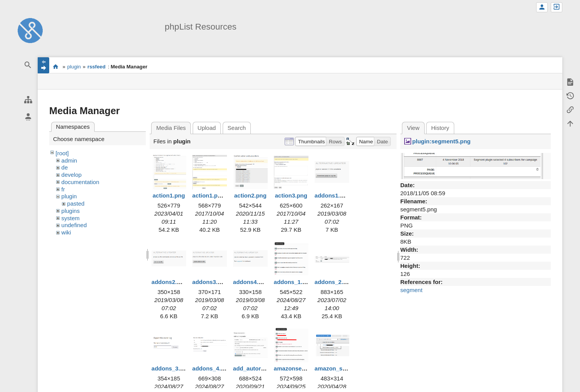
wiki (66, 232)
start (56, 66)
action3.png (291, 195)
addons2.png (169, 282)
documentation (80, 182)
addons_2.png (334, 282)
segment (412, 290)
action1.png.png (215, 195)
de (65, 167)
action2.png (250, 195)
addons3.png (210, 282)
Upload (207, 128)
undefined (74, 225)
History (440, 128)
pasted (76, 203)
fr (63, 189)
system (71, 218)
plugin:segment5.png (442, 141)
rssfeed (96, 67)
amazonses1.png (297, 368)
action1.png (169, 195)
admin (69, 160)
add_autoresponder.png (266, 368)
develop (72, 175)
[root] (62, 153)
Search (237, 128)
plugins (71, 211)
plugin (74, 67)
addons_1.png (293, 282)
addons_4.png (212, 368)
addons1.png (332, 195)
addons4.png (251, 282)
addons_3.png (171, 368)
